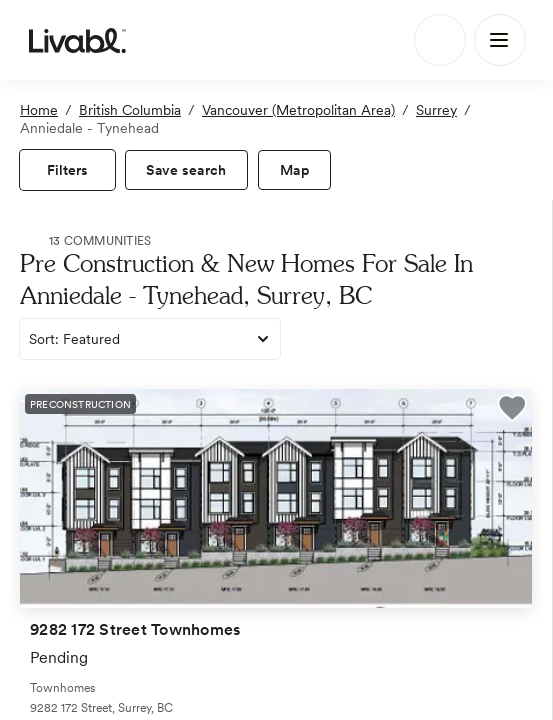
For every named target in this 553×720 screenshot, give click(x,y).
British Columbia (130, 110)
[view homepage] (77, 40)
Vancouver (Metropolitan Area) (298, 110)
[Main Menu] (500, 40)
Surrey (436, 110)
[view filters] (67, 170)
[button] (512, 411)
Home (39, 110)
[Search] (440, 40)
